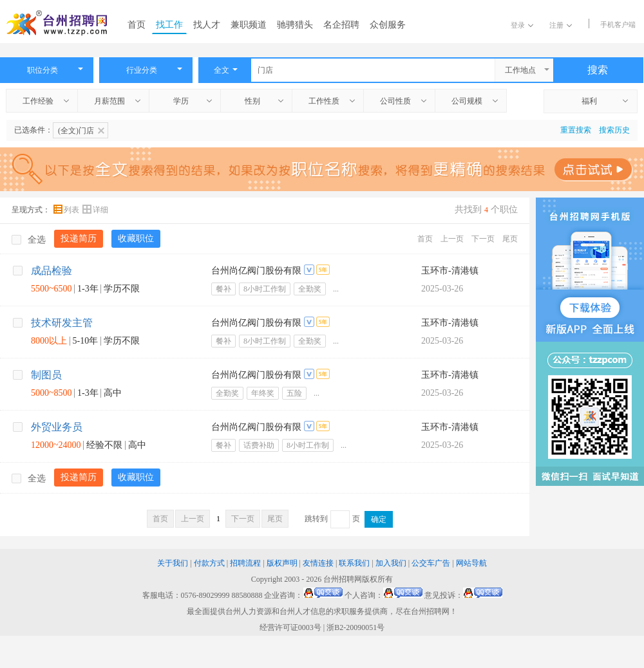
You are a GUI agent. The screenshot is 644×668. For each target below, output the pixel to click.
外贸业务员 (57, 427)
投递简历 (79, 238)
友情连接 (318, 563)
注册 (561, 25)
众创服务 (388, 25)
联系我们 (354, 563)
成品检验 (52, 271)
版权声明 (282, 563)
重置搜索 (576, 130)
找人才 (207, 25)
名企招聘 (341, 25)
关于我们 (173, 563)
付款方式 (209, 563)
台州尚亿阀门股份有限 (256, 271)
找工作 (169, 25)
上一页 (452, 239)
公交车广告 (431, 563)
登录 (522, 25)
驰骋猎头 (295, 25)
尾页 (510, 239)
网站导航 (471, 563)
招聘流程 (245, 563)
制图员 (46, 375)
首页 (137, 25)
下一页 (483, 239)
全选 (29, 239)
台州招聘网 (343, 579)
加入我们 (391, 563)
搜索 (598, 70)
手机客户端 (618, 24)
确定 (379, 519)
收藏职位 (136, 238)
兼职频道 (249, 25)
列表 (67, 210)
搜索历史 (614, 130)
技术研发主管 (62, 323)
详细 (95, 210)
